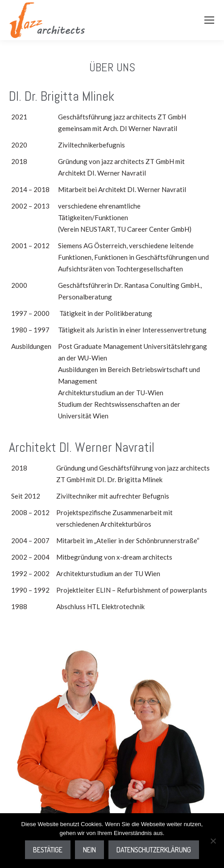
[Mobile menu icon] (209, 20)
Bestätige (48, 850)
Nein (89, 850)
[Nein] (213, 841)
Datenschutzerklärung (154, 850)
